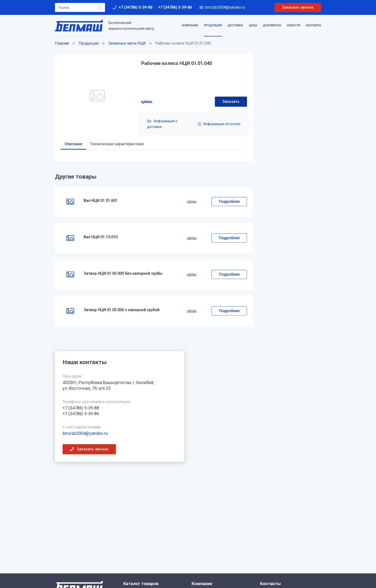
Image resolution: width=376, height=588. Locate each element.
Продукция (213, 25)
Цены (253, 25)
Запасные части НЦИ (127, 43)
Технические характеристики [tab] (117, 144)
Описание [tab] (73, 144)
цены (147, 102)
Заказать (231, 102)
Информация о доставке (162, 124)
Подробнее (229, 201)
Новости (294, 25)
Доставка (235, 25)
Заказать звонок (298, 7)
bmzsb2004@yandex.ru (225, 7)
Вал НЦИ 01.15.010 (101, 237)
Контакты (314, 25)
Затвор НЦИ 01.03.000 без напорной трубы (123, 273)
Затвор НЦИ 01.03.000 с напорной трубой (122, 310)
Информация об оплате (219, 124)
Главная (62, 43)
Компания (190, 25)
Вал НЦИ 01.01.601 (101, 201)
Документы (272, 25)
